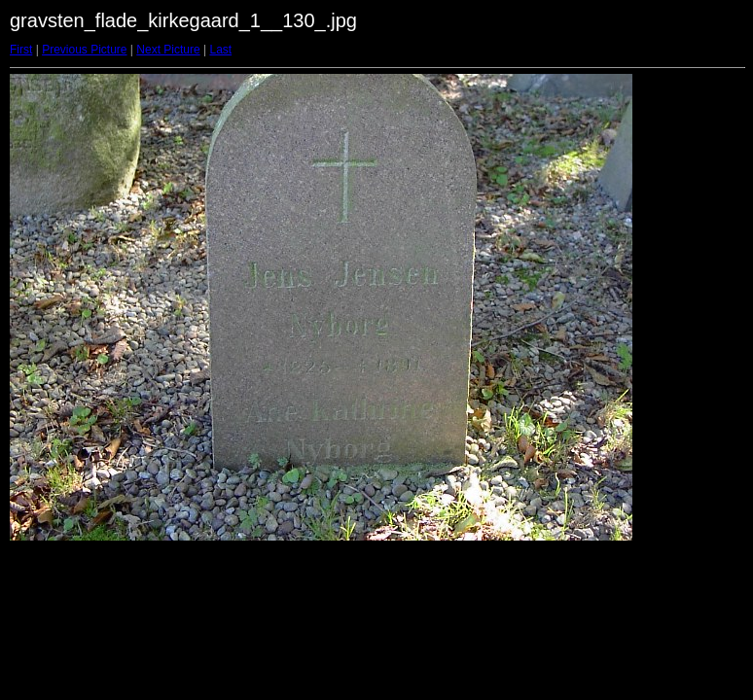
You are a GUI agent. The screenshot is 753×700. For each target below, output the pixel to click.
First (21, 50)
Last (220, 50)
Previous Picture (84, 50)
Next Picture (168, 50)
